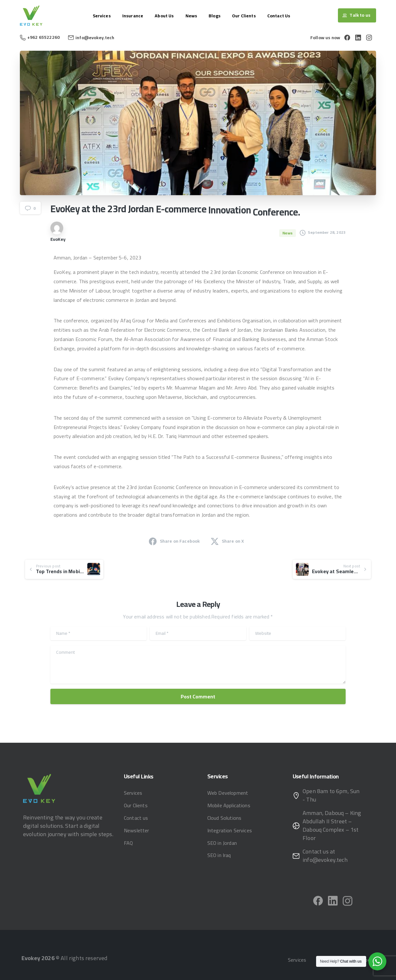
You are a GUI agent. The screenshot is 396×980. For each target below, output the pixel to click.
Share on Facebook (174, 541)
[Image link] (39, 788)
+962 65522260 (40, 37)
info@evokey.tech (95, 38)
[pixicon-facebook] (318, 903)
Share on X (228, 541)
